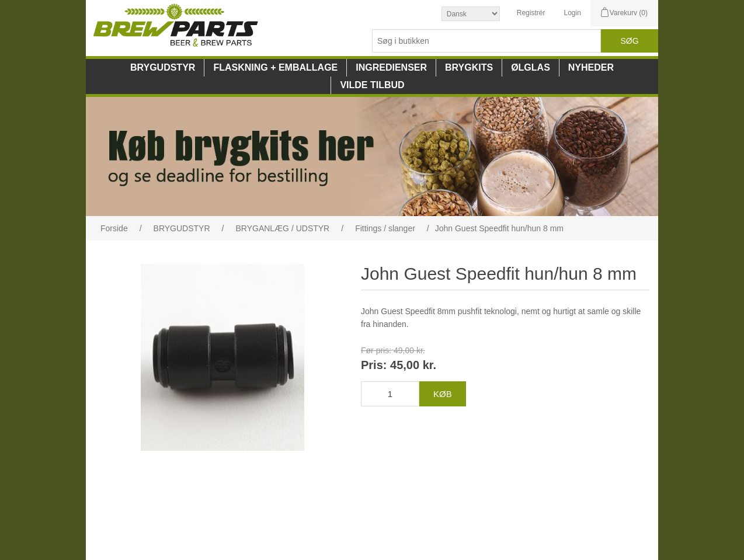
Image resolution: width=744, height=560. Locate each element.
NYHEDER (591, 67)
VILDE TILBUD (372, 85)
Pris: (374, 366)
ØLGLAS (531, 67)
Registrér (531, 13)
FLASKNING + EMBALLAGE (275, 67)
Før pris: (376, 350)
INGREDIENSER (391, 67)
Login (572, 13)
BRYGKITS (469, 67)
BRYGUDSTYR (163, 67)
